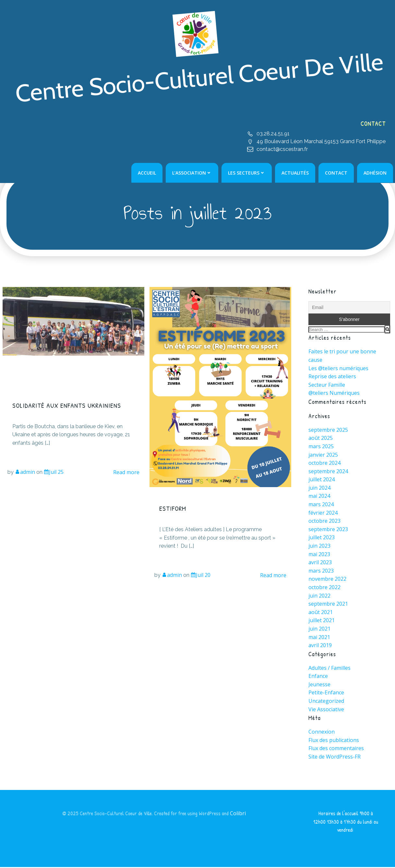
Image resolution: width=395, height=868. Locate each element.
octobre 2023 (324, 521)
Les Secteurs (247, 173)
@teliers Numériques (334, 394)
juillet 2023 (322, 538)
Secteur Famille (327, 385)
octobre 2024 (324, 463)
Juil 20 (201, 576)
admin (25, 473)
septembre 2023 (328, 530)
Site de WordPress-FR (335, 757)
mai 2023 (319, 555)
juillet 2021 (322, 621)
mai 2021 (319, 638)
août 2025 (321, 439)
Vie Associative (326, 710)
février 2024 (323, 513)
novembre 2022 (327, 579)
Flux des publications (334, 741)
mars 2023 (321, 571)
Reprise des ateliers (332, 377)
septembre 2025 (328, 430)
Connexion (322, 732)
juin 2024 (319, 488)
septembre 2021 (328, 604)
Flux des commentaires (336, 749)
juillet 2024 (322, 480)
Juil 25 (54, 473)
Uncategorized (326, 702)
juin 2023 (319, 546)
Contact (336, 173)
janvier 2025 (323, 455)
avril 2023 (320, 563)
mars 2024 (321, 505)
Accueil (147, 173)
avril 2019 (320, 646)
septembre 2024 (328, 472)
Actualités (295, 173)
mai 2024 (319, 497)
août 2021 (321, 613)
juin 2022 (319, 596)
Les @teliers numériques (338, 369)
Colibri (238, 814)
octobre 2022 (324, 588)
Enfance (318, 677)
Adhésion (375, 173)
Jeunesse (319, 685)
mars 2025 (321, 447)
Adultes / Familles (329, 668)
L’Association (192, 173)
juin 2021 (319, 629)
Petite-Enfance (326, 693)
